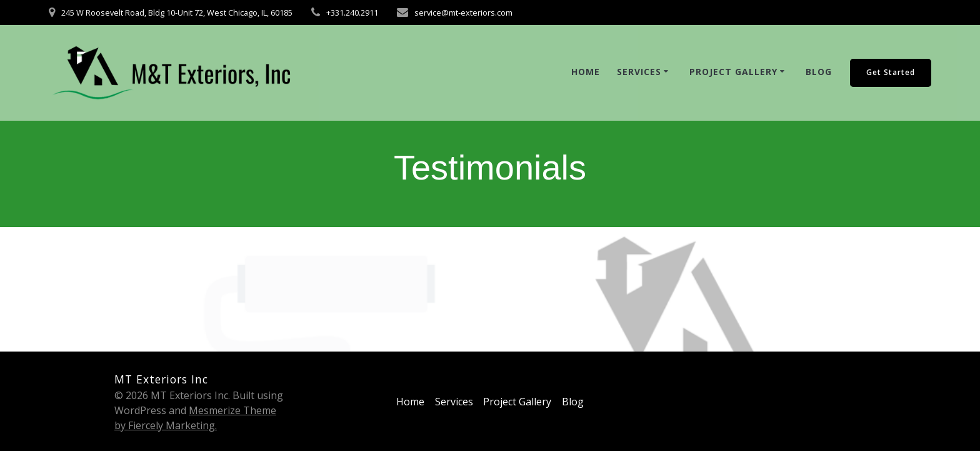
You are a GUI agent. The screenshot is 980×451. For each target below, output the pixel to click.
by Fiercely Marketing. (166, 425)
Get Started (891, 72)
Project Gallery (733, 72)
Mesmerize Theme (232, 410)
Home (586, 72)
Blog (819, 72)
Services (639, 72)
